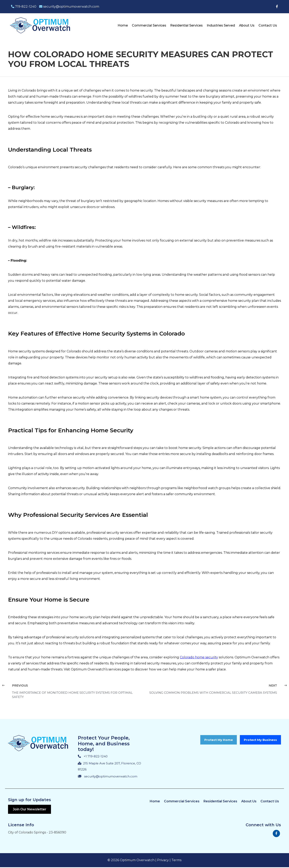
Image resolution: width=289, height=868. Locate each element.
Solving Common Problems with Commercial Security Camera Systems (213, 693)
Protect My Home (219, 740)
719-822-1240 (24, 7)
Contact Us (268, 25)
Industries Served (221, 25)
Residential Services (186, 25)
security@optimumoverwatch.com (69, 7)
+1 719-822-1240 (96, 756)
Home (123, 25)
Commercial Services (149, 25)
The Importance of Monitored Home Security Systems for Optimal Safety (72, 695)
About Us (247, 25)
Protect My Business (260, 740)
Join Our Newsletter (31, 810)
